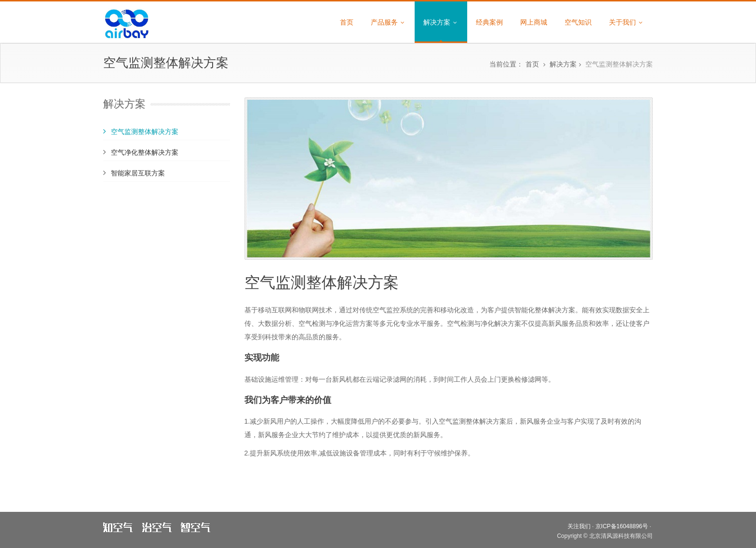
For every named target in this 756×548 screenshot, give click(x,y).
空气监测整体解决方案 (619, 64)
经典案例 (489, 22)
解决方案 (441, 22)
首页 (347, 22)
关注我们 (579, 526)
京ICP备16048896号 (622, 526)
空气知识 (578, 22)
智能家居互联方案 (138, 173)
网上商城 (534, 22)
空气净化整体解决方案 (145, 152)
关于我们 (627, 22)
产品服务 (388, 22)
